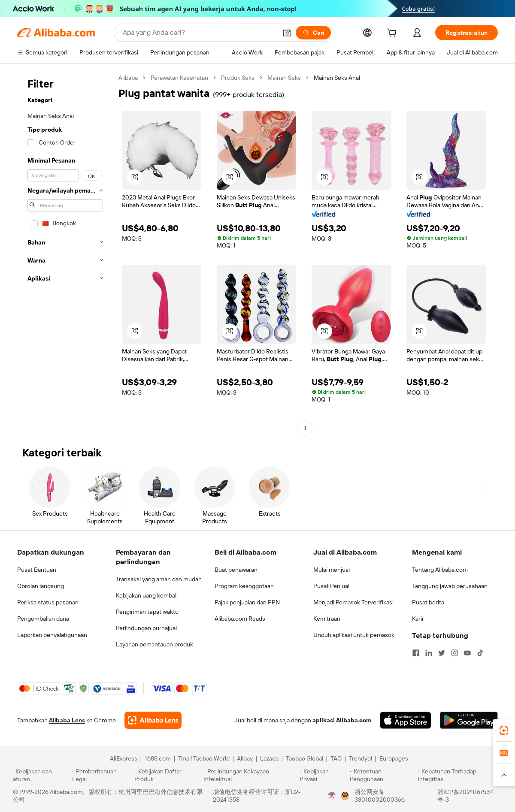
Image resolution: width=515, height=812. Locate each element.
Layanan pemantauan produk (154, 644)
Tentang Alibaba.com (440, 570)
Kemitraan (327, 619)
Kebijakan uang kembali (147, 595)
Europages (394, 758)
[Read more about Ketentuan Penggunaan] (383, 775)
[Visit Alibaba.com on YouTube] (467, 653)
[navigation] (65, 254)
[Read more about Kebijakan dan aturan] (41, 775)
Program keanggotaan (244, 586)
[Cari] (313, 33)
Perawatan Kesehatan (179, 78)
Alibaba (128, 78)
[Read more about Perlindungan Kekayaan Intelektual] (250, 775)
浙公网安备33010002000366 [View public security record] (380, 796)
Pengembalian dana (43, 619)
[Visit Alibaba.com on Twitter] (442, 653)
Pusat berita (428, 602)
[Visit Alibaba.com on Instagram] (454, 653)
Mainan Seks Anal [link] (337, 78)
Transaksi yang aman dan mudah (159, 579)
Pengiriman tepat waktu (147, 612)
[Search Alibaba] (199, 33)
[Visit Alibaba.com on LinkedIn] (429, 653)
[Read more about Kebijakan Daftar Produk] (168, 775)
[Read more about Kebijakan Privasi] (323, 775)
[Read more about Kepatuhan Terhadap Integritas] (460, 775)
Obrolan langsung (41, 586)
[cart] (394, 34)
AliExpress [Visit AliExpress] (124, 758)
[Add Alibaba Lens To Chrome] (153, 720)
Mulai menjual (332, 570)
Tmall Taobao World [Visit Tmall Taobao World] (204, 758)
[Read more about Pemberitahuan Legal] (102, 775)
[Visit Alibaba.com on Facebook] (416, 653)
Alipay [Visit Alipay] (245, 758)
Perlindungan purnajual (146, 628)
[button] (287, 33)
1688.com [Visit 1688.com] (158, 758)
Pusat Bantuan (37, 570)
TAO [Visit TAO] (336, 758)
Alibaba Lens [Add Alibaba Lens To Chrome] (67, 720)
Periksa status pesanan (48, 602)
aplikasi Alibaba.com (342, 720)
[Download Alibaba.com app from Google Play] (469, 720)
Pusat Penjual (331, 586)
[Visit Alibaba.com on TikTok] (480, 653)
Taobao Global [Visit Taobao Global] (304, 758)
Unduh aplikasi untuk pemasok (354, 635)
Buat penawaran (236, 570)
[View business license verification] (332, 796)
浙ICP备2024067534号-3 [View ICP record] (465, 796)
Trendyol (360, 758)
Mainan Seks (284, 78)
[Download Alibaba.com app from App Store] (406, 720)
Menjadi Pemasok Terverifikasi (353, 602)
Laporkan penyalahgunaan (52, 635)
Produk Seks (238, 78)
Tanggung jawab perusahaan (450, 586)
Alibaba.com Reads (240, 619)
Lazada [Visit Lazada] (269, 758)
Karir (418, 619)
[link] (504, 730)
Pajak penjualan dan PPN (247, 602)
